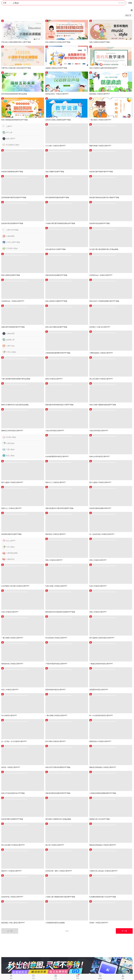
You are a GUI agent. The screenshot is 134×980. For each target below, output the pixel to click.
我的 (123, 978)
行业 (56, 978)
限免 (78, 978)
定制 (130, 3)
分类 (33, 978)
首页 (11, 978)
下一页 (124, 931)
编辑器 (100, 978)
